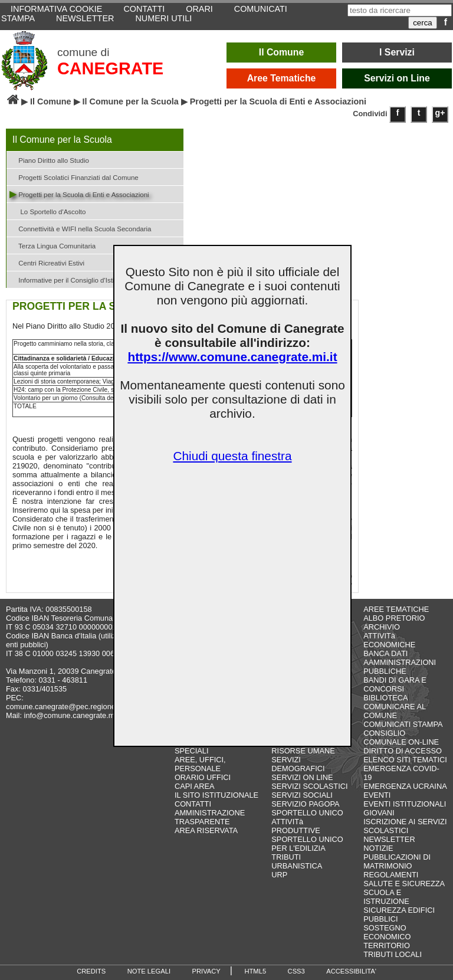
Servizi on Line (397, 78)
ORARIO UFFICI (203, 777)
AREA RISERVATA (206, 830)
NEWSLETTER (85, 18)
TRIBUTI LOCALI (393, 954)
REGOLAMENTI (391, 875)
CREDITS (91, 971)
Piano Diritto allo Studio (49, 160)
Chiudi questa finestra (232, 456)
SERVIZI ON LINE (302, 777)
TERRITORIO (387, 945)
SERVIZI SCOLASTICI (309, 786)
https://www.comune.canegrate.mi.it (232, 357)
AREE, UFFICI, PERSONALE (200, 764)
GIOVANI (379, 813)
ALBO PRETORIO (394, 618)
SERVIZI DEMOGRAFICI (298, 764)
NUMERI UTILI (163, 18)
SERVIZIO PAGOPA (305, 804)
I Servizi (397, 52)
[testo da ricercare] (400, 10)
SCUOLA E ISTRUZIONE (386, 897)
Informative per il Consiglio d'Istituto (68, 279)
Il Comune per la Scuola (131, 101)
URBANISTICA (297, 866)
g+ (440, 113)
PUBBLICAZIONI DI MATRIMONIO (397, 861)
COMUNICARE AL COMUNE (394, 711)
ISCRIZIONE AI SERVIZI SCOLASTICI (405, 826)
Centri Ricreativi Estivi (47, 262)
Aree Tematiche (282, 78)
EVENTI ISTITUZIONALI (405, 804)
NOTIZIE (378, 848)
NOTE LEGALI (149, 971)
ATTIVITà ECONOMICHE (389, 640)
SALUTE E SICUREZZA (404, 884)
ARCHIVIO (382, 627)
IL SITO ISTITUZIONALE (216, 795)
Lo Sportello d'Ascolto (47, 211)
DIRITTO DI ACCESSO (403, 751)
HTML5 (255, 971)
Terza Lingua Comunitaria (52, 245)
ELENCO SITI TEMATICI (405, 760)
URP (279, 875)
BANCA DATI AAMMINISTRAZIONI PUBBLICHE (400, 662)
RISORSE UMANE (303, 751)
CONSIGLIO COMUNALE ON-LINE (401, 738)
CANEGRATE (110, 68)
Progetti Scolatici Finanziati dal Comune (74, 177)
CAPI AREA (195, 786)
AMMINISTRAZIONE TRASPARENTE (210, 817)
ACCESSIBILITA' (351, 971)
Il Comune (282, 52)
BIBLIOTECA (385, 698)
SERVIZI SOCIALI (302, 795)
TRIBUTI (286, 857)
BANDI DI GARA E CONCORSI (395, 684)
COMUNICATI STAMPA (403, 724)
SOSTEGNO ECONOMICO (387, 932)
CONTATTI (193, 804)
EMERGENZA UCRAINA (405, 786)
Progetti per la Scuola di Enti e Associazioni (79, 194)
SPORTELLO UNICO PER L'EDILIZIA (307, 844)
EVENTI (377, 795)
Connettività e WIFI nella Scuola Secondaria (81, 228)
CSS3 (296, 971)
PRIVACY (206, 971)
